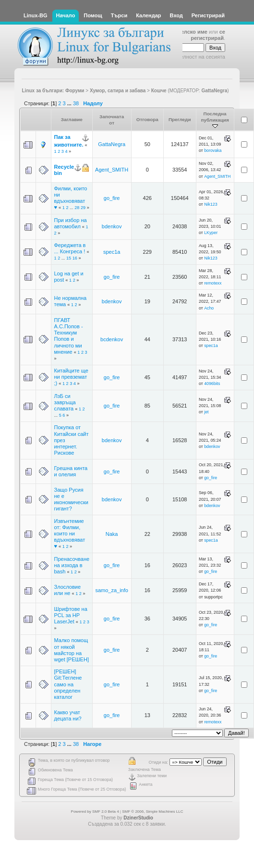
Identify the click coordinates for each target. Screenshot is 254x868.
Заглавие (72, 119)
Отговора (147, 119)
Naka (112, 534)
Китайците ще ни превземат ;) (71, 377)
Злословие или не (68, 590)
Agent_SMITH (112, 170)
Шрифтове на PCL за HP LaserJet (71, 615)
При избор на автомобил (71, 223)
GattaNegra (214, 91)
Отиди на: (158, 762)
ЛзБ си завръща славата (65, 402)
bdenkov (112, 226)
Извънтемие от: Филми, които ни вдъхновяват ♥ (70, 534)
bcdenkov (112, 339)
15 (69, 258)
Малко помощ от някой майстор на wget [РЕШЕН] (72, 650)
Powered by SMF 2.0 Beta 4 (95, 812)
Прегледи (180, 119)
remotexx (213, 283)
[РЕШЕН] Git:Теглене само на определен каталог (68, 684)
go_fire (112, 198)
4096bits (212, 384)
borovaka (213, 150)
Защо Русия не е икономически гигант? (71, 499)
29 (83, 208)
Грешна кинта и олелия (71, 471)
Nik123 (211, 204)
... (70, 103)
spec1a (112, 252)
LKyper (211, 233)
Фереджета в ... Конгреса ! (70, 248)
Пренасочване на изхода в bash (72, 565)
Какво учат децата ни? (68, 715)
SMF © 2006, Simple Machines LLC (152, 812)
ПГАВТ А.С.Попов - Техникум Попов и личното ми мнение (69, 336)
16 (75, 258)
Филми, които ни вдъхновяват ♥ (71, 198)
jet (206, 412)
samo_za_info (112, 590)
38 (76, 103)
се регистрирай (208, 35)
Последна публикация (215, 120)
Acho (209, 308)
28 (77, 208)
